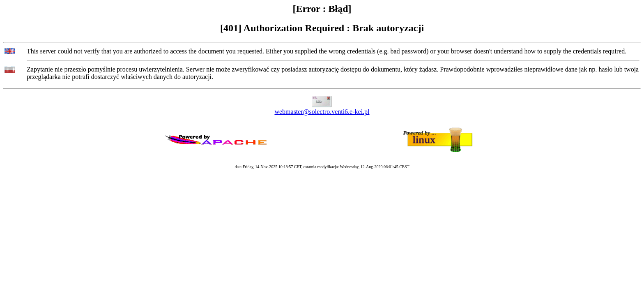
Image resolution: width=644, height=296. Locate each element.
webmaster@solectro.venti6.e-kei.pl (322, 112)
